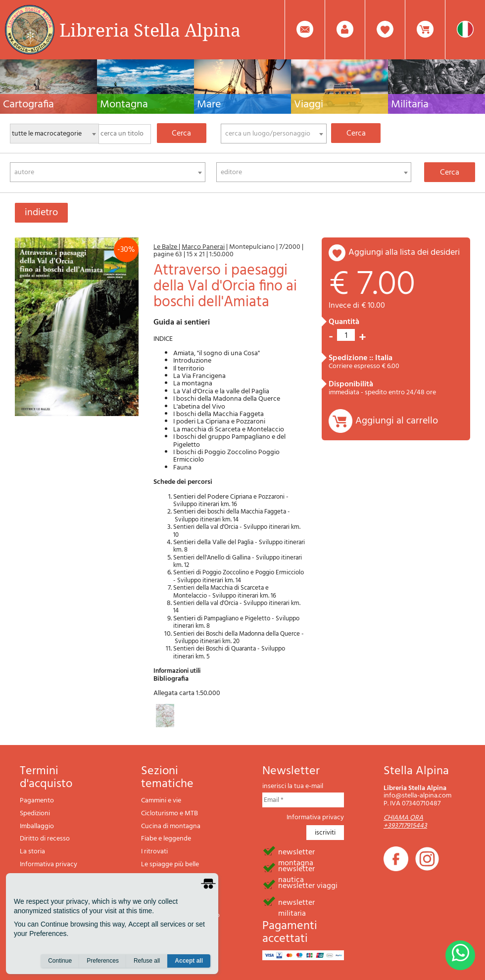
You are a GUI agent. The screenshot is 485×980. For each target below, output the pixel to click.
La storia (32, 852)
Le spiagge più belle (170, 864)
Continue (60, 961)
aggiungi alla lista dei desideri (404, 253)
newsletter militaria (296, 902)
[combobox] (274, 134)
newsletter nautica (296, 868)
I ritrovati (154, 852)
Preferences (103, 961)
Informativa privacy (48, 864)
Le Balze (166, 247)
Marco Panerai (203, 247)
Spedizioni (35, 814)
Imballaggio (37, 826)
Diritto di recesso (45, 839)
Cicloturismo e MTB (170, 814)
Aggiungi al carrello (397, 421)
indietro (41, 213)
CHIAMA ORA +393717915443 (405, 822)
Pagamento (37, 801)
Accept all (189, 961)
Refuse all (147, 961)
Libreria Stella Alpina (150, 30)
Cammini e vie (161, 801)
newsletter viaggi (308, 885)
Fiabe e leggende (166, 839)
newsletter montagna (296, 851)
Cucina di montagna (171, 826)
